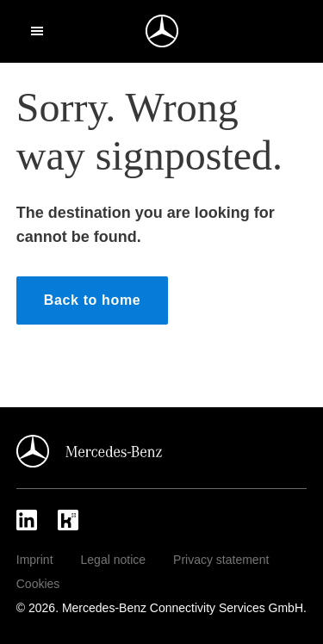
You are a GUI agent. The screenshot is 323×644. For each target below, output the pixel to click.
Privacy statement (221, 560)
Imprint (35, 560)
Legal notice (114, 560)
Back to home (93, 300)
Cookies (38, 584)
